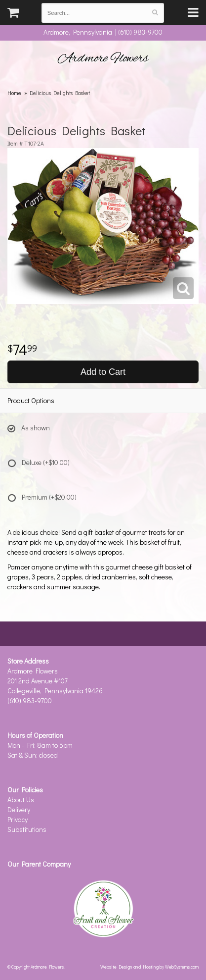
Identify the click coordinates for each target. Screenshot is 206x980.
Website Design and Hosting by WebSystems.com (149, 967)
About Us (21, 799)
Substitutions (27, 829)
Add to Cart (103, 372)
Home (14, 93)
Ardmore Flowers (103, 58)
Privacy (18, 819)
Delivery (19, 809)
